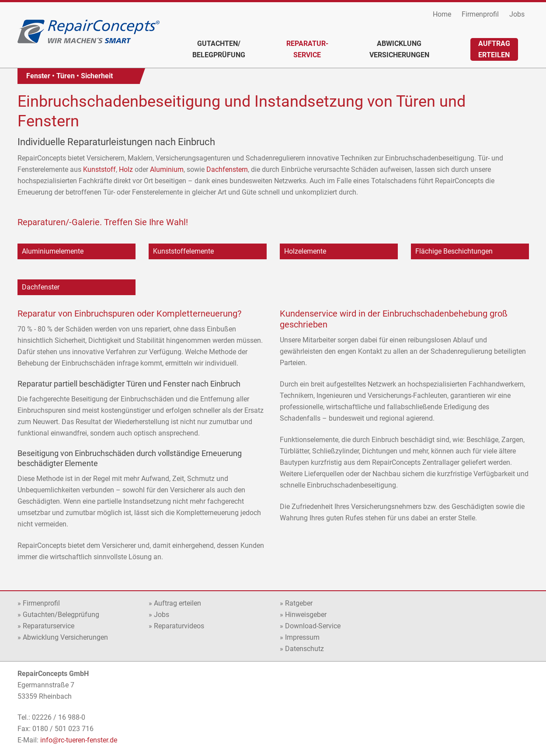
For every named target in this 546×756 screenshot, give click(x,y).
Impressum (302, 637)
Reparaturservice (49, 626)
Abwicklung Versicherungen (65, 637)
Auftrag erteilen (177, 603)
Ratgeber (299, 603)
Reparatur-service (307, 49)
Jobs (517, 14)
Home (442, 14)
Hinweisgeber (306, 615)
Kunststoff (99, 169)
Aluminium (167, 169)
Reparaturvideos (179, 626)
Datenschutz (304, 649)
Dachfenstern (227, 169)
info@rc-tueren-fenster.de (79, 740)
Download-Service (313, 626)
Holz (126, 169)
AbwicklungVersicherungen (399, 49)
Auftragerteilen (494, 49)
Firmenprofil (480, 14)
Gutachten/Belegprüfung (219, 49)
